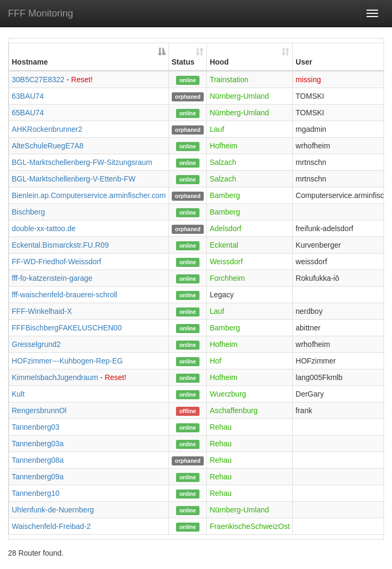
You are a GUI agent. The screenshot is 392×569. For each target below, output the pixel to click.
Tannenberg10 (36, 493)
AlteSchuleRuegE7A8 (48, 146)
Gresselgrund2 (36, 344)
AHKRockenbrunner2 (47, 129)
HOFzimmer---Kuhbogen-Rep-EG (67, 361)
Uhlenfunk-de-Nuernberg (53, 510)
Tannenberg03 (36, 427)
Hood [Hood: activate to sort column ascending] (219, 62)
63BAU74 (28, 96)
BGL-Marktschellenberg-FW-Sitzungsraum (82, 162)
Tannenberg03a (38, 444)
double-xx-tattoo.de (44, 228)
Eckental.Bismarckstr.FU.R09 (60, 245)
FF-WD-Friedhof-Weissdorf (57, 262)
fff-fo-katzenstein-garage (52, 278)
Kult (18, 394)
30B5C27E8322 (38, 80)
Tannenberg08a (38, 460)
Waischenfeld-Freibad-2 (51, 526)
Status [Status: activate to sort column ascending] (183, 62)
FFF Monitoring (41, 13)
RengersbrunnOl (39, 410)
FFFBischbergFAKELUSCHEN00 (67, 328)
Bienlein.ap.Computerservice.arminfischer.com (89, 195)
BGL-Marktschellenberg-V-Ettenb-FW (74, 179)
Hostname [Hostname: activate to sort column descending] (30, 62)
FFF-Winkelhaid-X (42, 311)
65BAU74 (28, 113)
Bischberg (28, 212)
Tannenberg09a (38, 477)
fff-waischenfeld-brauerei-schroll (65, 295)
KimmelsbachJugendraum (55, 377)
